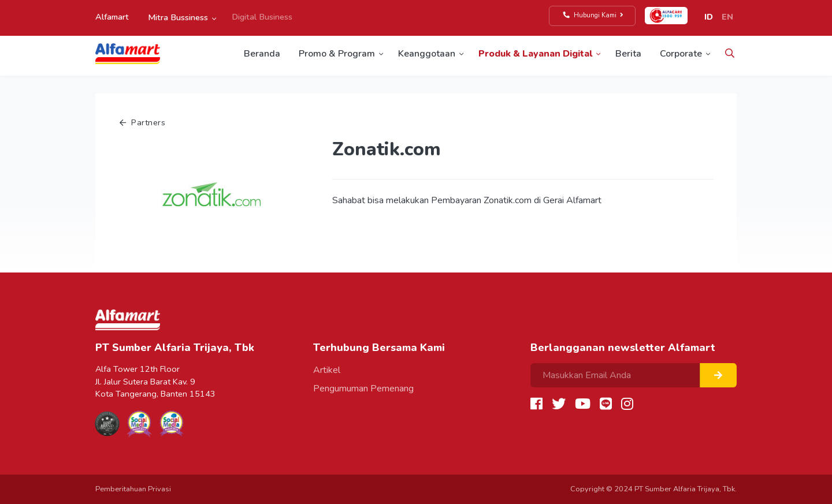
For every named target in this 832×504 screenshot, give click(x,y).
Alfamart (112, 17)
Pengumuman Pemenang (363, 389)
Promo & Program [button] (337, 54)
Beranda (262, 54)
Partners (142, 122)
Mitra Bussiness (178, 17)
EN (727, 17)
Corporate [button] (681, 54)
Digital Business (262, 17)
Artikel (327, 370)
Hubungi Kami (594, 15)
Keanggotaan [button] (427, 54)
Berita (628, 54)
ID (709, 17)
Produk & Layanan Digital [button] (535, 54)
